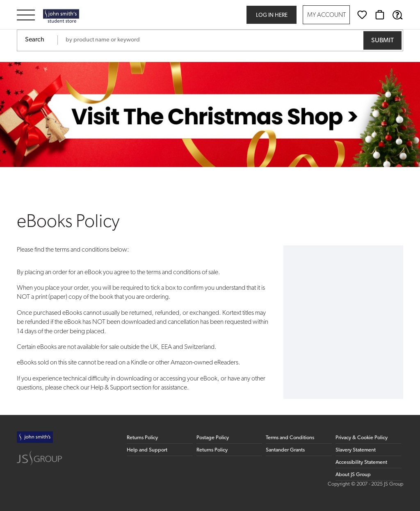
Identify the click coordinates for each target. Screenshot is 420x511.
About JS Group (353, 475)
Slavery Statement (356, 450)
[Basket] (380, 15)
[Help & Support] (397, 15)
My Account (326, 15)
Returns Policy (142, 438)
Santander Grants (285, 450)
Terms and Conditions (290, 438)
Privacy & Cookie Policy (362, 438)
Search (35, 40)
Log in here (272, 15)
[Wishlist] (362, 15)
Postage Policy (213, 438)
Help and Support (147, 450)
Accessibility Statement (361, 462)
